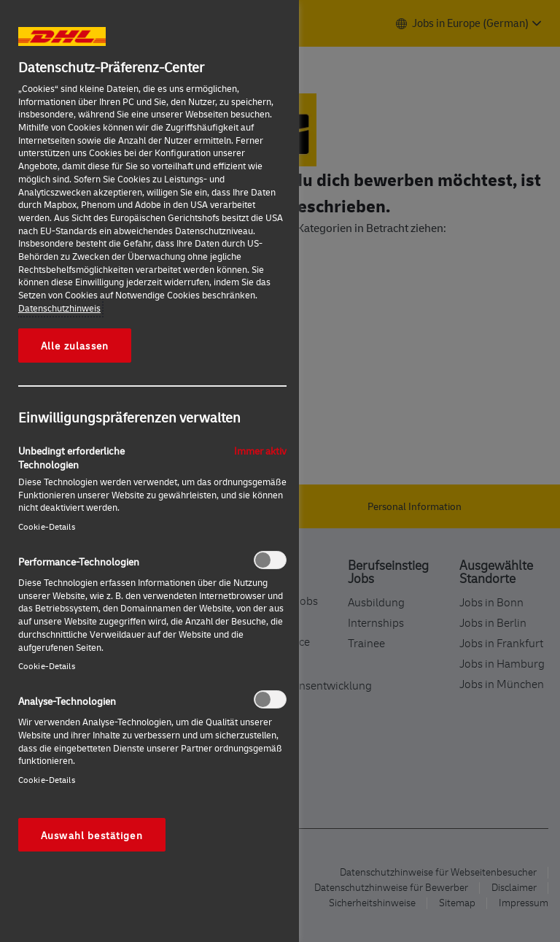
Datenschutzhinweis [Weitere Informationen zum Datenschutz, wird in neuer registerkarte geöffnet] (59, 308)
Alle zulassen (75, 345)
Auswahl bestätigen (92, 835)
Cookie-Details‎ (47, 526)
